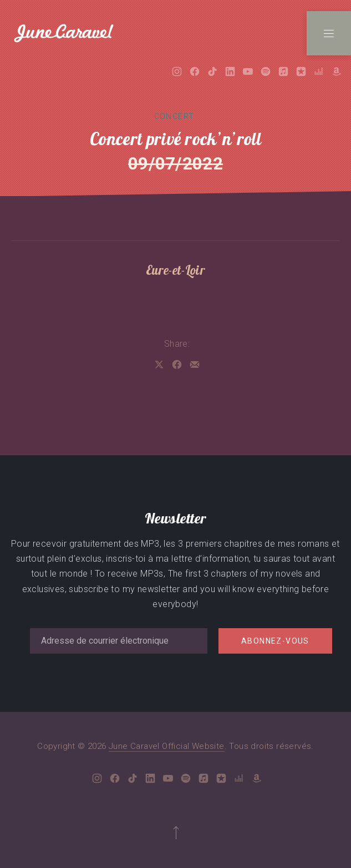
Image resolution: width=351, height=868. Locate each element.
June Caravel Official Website (167, 746)
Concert (174, 116)
